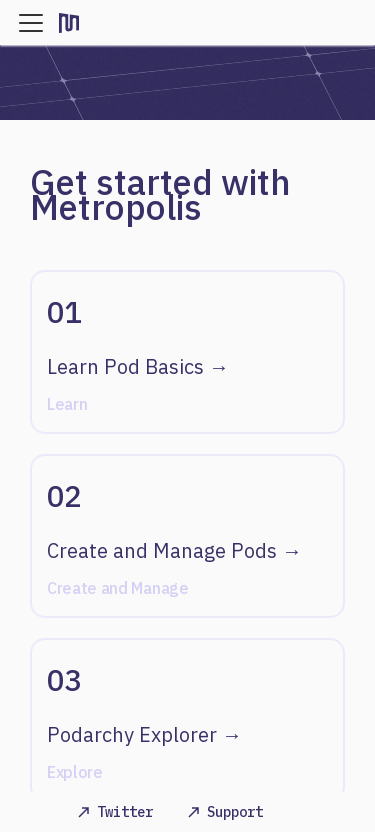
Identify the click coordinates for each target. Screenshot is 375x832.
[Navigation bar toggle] (31, 23)
